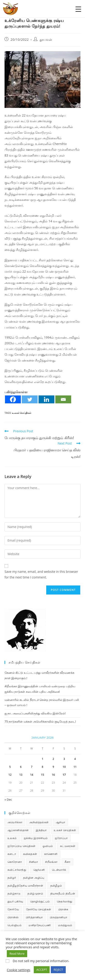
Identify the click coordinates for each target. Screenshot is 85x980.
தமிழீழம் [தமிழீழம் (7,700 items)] (56, 886)
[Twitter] (30, 399)
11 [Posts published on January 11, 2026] (75, 767)
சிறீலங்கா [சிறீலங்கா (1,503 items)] (51, 862)
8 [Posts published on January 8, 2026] (42, 767)
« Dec (8, 799)
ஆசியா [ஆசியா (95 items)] (60, 822)
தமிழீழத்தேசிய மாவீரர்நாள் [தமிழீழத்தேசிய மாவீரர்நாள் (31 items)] (25, 886)
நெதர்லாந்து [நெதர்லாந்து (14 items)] (64, 901)
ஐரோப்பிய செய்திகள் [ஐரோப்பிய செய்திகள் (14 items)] (22, 846)
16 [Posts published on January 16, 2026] (53, 775)
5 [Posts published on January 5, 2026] (10, 767)
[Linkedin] (46, 399)
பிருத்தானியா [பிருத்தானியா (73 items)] (58, 917)
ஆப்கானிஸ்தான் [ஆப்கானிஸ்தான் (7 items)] (18, 830)
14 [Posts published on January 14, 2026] (32, 775)
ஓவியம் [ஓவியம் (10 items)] (48, 846)
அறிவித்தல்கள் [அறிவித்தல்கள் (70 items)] (39, 822)
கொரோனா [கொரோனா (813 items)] (15, 862)
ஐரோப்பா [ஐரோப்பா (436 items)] (61, 838)
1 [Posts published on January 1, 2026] (42, 759)
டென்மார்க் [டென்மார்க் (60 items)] (59, 870)
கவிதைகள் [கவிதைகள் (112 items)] (30, 854)
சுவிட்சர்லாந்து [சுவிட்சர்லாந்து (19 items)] (17, 870)
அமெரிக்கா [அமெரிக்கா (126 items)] (15, 822)
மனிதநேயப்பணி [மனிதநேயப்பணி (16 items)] (40, 925)
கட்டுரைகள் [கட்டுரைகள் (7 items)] (68, 846)
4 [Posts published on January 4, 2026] (75, 759)
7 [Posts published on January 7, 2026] (32, 767)
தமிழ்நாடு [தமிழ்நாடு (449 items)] (14, 893)
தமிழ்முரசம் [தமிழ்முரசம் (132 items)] (35, 893)
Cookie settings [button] (19, 970)
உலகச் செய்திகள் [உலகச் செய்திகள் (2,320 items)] (65, 830)
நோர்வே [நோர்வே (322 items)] (13, 909)
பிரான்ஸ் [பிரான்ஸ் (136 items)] (13, 917)
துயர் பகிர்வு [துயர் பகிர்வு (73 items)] (15, 901)
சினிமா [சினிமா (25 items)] (34, 862)
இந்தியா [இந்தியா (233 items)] (41, 830)
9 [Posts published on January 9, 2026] (53, 767)
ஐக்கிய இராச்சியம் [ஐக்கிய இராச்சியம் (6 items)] (36, 838)
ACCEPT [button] (42, 970)
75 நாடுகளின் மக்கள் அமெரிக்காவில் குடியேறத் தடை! (40, 721)
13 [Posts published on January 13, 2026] (21, 775)
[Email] (63, 399)
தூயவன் (46, 39)
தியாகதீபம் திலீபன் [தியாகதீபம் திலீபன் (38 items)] (63, 893)
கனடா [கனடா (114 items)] (12, 854)
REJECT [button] (58, 970)
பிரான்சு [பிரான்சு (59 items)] (63, 909)
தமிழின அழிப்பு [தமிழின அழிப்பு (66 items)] (34, 878)
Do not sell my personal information (41, 961)
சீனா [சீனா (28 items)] (68, 862)
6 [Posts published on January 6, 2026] (21, 767)
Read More (17, 954)
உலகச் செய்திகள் (22, 413)
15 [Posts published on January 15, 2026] (43, 775)
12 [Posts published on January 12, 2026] (10, 775)
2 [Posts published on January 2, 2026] (53, 759)
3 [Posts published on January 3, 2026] (64, 759)
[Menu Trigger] (78, 9)
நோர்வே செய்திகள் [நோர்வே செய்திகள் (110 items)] (39, 909)
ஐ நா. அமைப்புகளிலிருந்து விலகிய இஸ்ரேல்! (35, 713)
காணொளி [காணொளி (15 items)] (51, 854)
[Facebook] (13, 399)
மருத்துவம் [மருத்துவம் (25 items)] (65, 925)
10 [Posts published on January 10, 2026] (64, 767)
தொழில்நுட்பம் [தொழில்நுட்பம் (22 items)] (40, 901)
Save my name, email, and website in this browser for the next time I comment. (41, 574)
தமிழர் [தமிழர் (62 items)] (12, 878)
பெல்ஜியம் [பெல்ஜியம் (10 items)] (15, 925)
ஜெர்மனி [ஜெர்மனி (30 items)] (39, 870)
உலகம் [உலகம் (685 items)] (12, 838)
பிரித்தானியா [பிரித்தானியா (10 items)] (34, 917)
